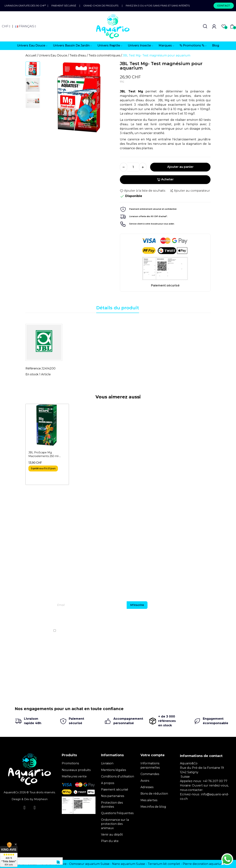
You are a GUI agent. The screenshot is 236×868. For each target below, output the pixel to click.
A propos (108, 783)
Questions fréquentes (117, 813)
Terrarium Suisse (25, 864)
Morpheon (41, 799)
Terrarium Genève (53, 864)
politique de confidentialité (193, 631)
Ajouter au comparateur (190, 191)
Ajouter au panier (180, 167)
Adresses (147, 787)
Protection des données (112, 805)
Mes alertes (149, 800)
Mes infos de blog (153, 807)
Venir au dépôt (112, 835)
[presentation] (185, 620)
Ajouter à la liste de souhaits (143, 191)
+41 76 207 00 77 (215, 781)
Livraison (107, 763)
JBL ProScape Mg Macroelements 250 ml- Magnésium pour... (44, 454)
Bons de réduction (154, 794)
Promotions (70, 763)
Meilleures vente (74, 776)
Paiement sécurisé (64, 6)
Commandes (150, 774)
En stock (32, 374)
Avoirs (145, 781)
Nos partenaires (113, 796)
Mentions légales (113, 770)
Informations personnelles (150, 765)
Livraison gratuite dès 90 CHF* (26, 6)
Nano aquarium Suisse (129, 864)
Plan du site (110, 841)
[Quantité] (133, 167)
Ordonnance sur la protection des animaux (115, 824)
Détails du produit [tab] (118, 308)
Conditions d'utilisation (118, 776)
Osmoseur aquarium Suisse (89, 864)
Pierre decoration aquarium (203, 864)
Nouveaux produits (76, 770)
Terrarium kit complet (164, 864)
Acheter (165, 179)
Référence (33, 368)
